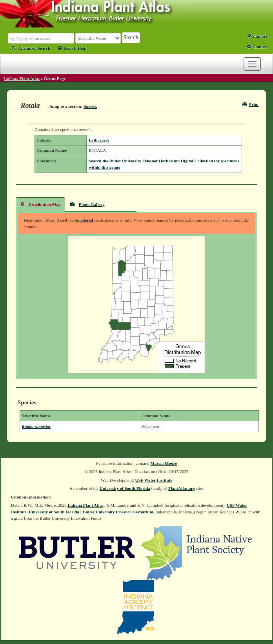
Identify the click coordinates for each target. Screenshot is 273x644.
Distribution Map (40, 204)
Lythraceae (99, 140)
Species (90, 106)
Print (250, 104)
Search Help (72, 48)
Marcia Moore (164, 463)
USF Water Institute (154, 480)
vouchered (84, 220)
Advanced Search (31, 48)
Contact (257, 47)
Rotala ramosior (36, 426)
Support (257, 36)
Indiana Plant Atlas (22, 78)
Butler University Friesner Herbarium (118, 512)
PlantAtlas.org (182, 488)
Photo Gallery (87, 204)
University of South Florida (125, 488)
